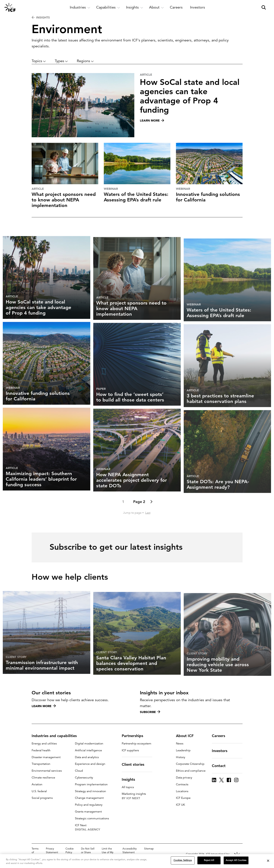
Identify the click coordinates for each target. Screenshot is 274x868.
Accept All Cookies (236, 860)
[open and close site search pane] (264, 7)
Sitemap (149, 849)
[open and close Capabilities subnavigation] (108, 7)
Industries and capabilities (56, 736)
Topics (39, 61)
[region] (137, 861)
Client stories (135, 764)
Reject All (209, 860)
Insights (131, 779)
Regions (85, 61)
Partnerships (135, 736)
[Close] (268, 861)
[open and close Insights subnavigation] (135, 7)
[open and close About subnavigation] (157, 7)
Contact (221, 766)
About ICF (187, 736)
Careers (221, 736)
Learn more (44, 706)
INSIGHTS (41, 17)
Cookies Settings (183, 860)
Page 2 (139, 519)
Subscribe (150, 712)
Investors (222, 751)
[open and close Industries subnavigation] (80, 7)
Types (61, 61)
